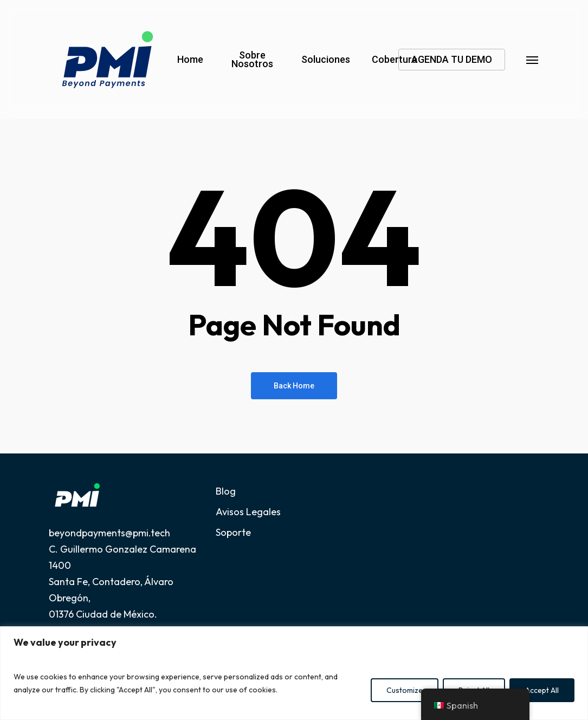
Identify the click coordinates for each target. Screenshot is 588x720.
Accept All (542, 690)
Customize (405, 690)
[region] (294, 673)
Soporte (233, 532)
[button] (533, 60)
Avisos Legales (248, 512)
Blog (226, 491)
